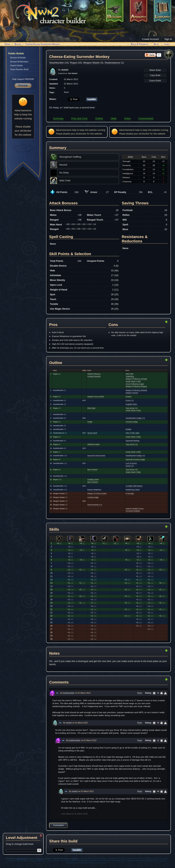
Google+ (74, 859)
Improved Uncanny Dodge (135, 459)
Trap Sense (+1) (132, 408)
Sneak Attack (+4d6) (133, 452)
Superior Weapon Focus (135, 509)
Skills (114, 118)
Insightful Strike (131, 404)
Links (167, 44)
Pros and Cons (79, 118)
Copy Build (155, 75)
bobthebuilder (69, 693)
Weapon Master (91, 63)
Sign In (168, 39)
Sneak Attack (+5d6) (133, 472)
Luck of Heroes (131, 463)
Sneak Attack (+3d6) (133, 437)
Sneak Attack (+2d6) (133, 411)
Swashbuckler (57, 63)
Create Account (150, 39)
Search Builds (16, 65)
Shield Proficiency (94, 374)
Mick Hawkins (22, 859)
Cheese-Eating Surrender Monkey (43, 44)
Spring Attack (92, 433)
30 (39, 850)
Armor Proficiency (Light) (135, 384)
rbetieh (69, 723)
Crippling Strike (93, 480)
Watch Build (155, 70)
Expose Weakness (94, 490)
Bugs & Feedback (140, 44)
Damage (130, 494)
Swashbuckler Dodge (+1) (135, 418)
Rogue (73, 63)
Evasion (129, 397)
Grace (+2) (130, 466)
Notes (128, 118)
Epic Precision (93, 482)
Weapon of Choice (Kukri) (97, 494)
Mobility (128, 429)
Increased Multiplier (133, 511)
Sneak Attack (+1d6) (133, 381)
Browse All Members (19, 62)
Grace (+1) (130, 400)
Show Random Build (19, 69)
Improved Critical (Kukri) (96, 456)
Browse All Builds (18, 58)
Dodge (90, 422)
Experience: (68, 73)
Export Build (155, 81)
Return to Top (155, 322)
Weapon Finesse (132, 393)
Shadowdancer (112, 63)
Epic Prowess (92, 470)
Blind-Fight (91, 408)
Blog (156, 44)
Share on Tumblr (92, 99)
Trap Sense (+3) (132, 470)
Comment (58, 825)
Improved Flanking (132, 441)
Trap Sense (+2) (132, 444)
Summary (58, 118)
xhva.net (40, 859)
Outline (99, 118)
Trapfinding (130, 377)
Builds (18, 44)
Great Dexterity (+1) (95, 505)
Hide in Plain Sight (132, 433)
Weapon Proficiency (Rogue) (136, 386)
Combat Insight (93, 497)
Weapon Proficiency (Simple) (136, 379)
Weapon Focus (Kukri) (96, 397)
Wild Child (129, 374)
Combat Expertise (94, 377)
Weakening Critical (133, 490)
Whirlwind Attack (93, 444)
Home (7, 44)
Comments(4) (146, 118)
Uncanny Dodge (132, 422)
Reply (140, 693)
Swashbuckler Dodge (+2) (135, 456)
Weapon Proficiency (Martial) (136, 390)
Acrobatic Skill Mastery (134, 486)
